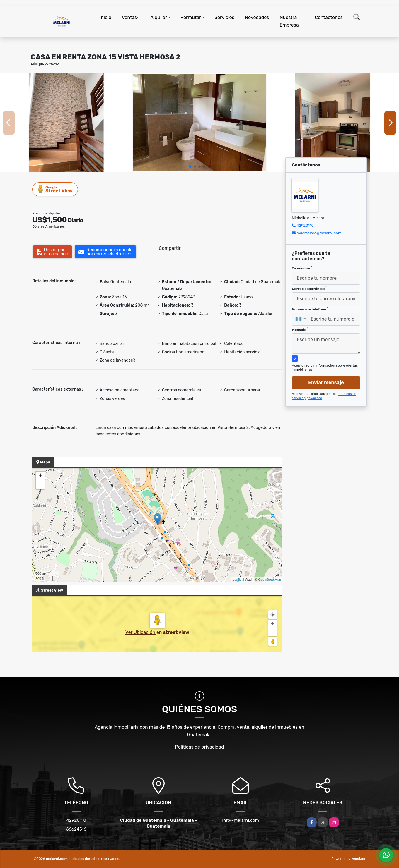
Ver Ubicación (141, 632)
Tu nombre (302, 268)
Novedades (257, 17)
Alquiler (159, 17)
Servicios (224, 17)
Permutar (191, 17)
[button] (190, 166)
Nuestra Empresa (289, 21)
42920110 (305, 225)
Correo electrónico (309, 288)
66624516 (76, 829)
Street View (55, 189)
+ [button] (40, 476)
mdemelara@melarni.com (319, 233)
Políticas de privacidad (200, 747)
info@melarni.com (241, 820)
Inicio (105, 17)
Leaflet (237, 580)
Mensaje (300, 329)
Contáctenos (329, 17)
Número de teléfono (310, 309)
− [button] (40, 485)
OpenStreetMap (270, 580)
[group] (66, 123)
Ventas (129, 17)
